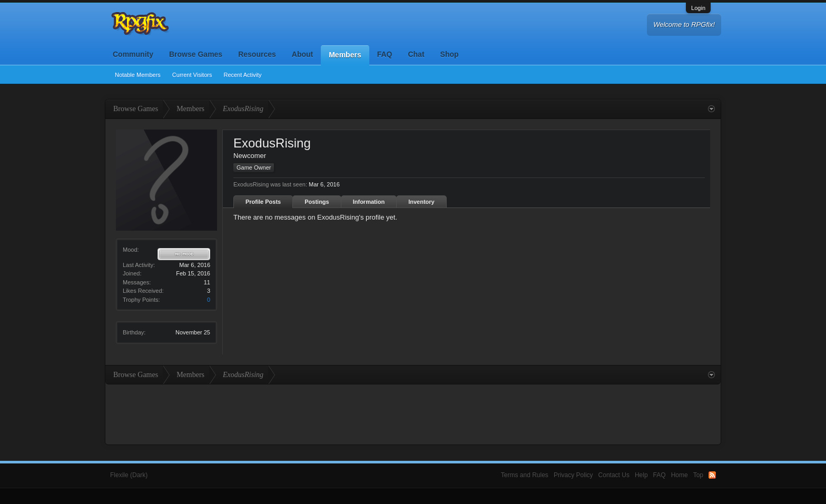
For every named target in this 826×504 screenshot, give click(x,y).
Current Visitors (192, 75)
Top (698, 475)
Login (698, 8)
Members (345, 55)
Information (369, 202)
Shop (450, 54)
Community (133, 54)
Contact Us (614, 475)
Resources (257, 54)
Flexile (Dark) (129, 475)
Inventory (421, 202)
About (302, 54)
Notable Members (138, 75)
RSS (712, 475)
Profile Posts (263, 202)
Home (680, 475)
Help (641, 475)
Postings (317, 202)
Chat (416, 54)
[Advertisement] (413, 413)
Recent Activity (242, 75)
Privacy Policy (573, 475)
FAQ (385, 54)
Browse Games (196, 54)
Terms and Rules (525, 475)
